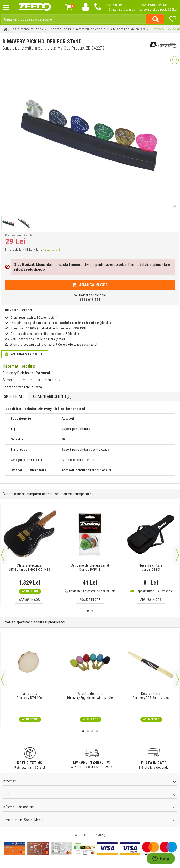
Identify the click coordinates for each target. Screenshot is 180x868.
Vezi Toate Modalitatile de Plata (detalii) (39, 339)
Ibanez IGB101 (151, 567)
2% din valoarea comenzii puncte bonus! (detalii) (45, 334)
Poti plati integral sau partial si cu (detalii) (61, 323)
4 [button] (97, 731)
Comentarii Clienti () (52, 396)
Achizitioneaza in (25, 354)
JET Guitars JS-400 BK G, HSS (29, 567)
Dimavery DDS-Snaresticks (151, 696)
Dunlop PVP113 (90, 567)
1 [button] (88, 611)
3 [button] (92, 731)
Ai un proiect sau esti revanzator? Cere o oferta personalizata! (53, 344)
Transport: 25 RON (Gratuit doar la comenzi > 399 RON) (49, 328)
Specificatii (14, 396)
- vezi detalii (51, 250)
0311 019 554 (90, 300)
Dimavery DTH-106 (29, 696)
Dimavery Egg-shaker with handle (90, 696)
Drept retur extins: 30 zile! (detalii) (35, 317)
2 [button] (92, 611)
